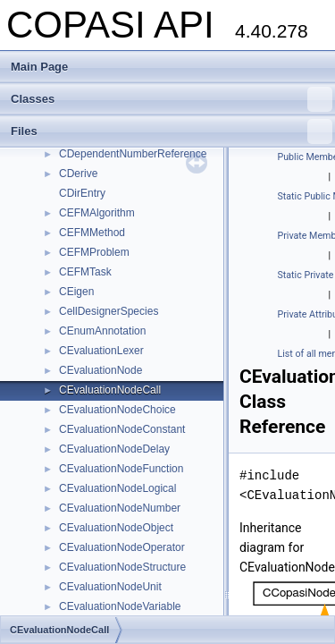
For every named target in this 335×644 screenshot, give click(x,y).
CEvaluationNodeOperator (122, 547)
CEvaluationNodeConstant (122, 429)
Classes (172, 99)
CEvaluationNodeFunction (121, 469)
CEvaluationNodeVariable (120, 606)
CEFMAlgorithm (97, 213)
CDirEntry (82, 193)
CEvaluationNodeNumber (120, 508)
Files (172, 131)
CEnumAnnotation (102, 331)
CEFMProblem (94, 252)
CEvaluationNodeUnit (110, 587)
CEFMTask (85, 272)
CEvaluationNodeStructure (122, 567)
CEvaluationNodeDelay (114, 449)
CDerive (78, 174)
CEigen (76, 292)
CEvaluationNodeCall (110, 390)
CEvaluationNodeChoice (117, 410)
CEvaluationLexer (101, 351)
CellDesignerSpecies (109, 311)
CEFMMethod (92, 233)
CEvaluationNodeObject (116, 528)
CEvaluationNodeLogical (117, 488)
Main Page (39, 67)
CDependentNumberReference (133, 154)
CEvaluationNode (100, 370)
